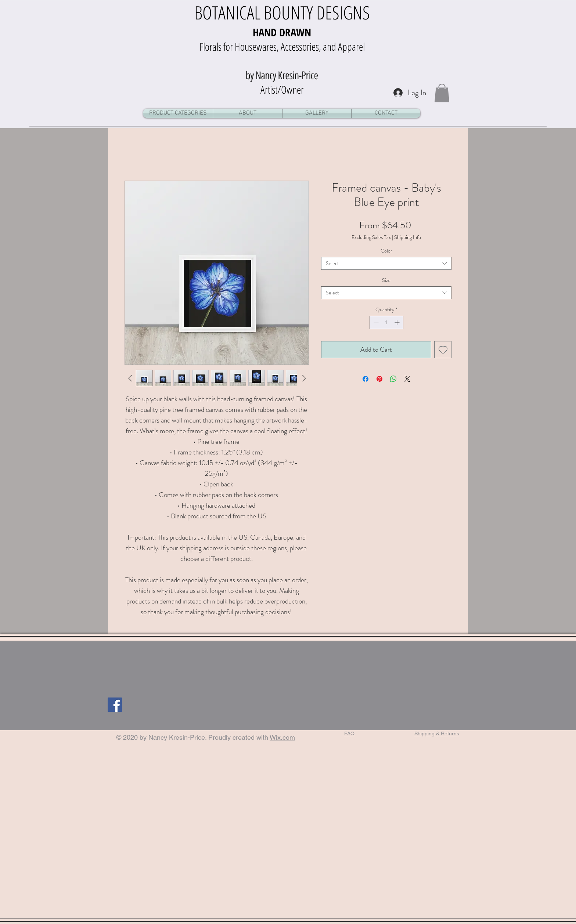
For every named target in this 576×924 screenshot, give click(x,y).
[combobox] (386, 263)
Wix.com (282, 737)
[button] (442, 93)
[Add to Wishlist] (443, 350)
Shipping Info (408, 237)
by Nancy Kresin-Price (282, 75)
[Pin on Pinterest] (379, 379)
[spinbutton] (386, 323)
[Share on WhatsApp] (393, 379)
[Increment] (398, 323)
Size (386, 280)
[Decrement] (375, 323)
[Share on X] (407, 379)
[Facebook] (115, 705)
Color (386, 251)
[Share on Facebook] (366, 379)
